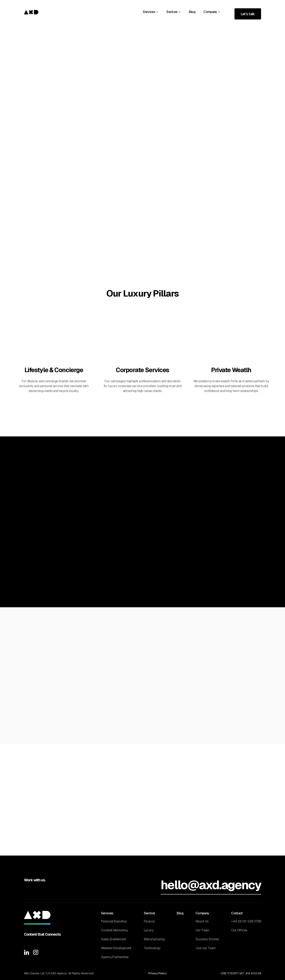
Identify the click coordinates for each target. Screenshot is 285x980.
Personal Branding (114, 921)
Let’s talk (248, 14)
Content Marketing (114, 930)
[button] (151, 12)
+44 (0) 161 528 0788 (246, 921)
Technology (152, 948)
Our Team (202, 930)
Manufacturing (154, 939)
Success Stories (207, 939)
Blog (192, 12)
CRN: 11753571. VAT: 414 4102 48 (241, 973)
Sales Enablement (113, 939)
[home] (31, 12)
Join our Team (206, 948)
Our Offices (239, 930)
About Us (202, 921)
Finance (149, 921)
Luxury (149, 930)
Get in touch (243, 60)
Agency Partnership (115, 957)
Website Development (116, 948)
